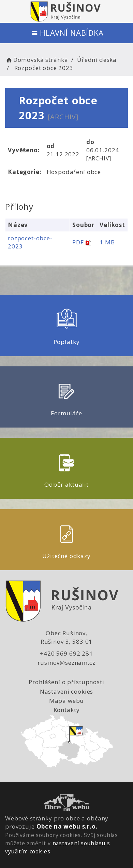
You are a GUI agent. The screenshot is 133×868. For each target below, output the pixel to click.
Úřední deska (97, 60)
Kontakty (67, 710)
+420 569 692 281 (66, 653)
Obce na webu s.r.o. (67, 826)
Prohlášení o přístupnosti (66, 682)
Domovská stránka (36, 60)
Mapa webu (67, 701)
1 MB (107, 242)
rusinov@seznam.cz (66, 663)
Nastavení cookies (66, 691)
